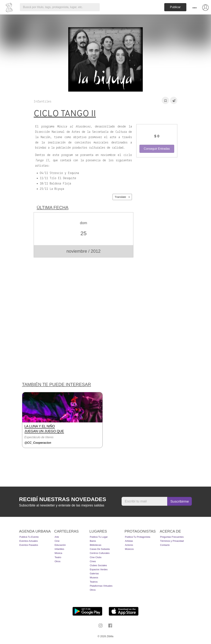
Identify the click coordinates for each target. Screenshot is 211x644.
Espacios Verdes (99, 569)
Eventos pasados (29, 545)
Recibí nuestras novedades (63, 499)
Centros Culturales (100, 553)
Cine (57, 541)
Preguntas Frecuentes (172, 537)
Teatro (58, 557)
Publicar (175, 7)
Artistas (129, 541)
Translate (122, 197)
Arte (57, 537)
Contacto (165, 545)
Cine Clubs (96, 557)
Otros (58, 561)
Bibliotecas (96, 545)
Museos (94, 578)
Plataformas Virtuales (101, 586)
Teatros (94, 582)
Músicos (129, 549)
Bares (93, 541)
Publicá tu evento (29, 537)
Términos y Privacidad (172, 541)
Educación (60, 545)
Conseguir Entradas (157, 149)
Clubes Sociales (98, 565)
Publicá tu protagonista (138, 537)
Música (58, 553)
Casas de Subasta (100, 549)
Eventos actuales (29, 541)
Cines (93, 561)
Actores (129, 545)
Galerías (94, 573)
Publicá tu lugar (99, 537)
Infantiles (59, 549)
